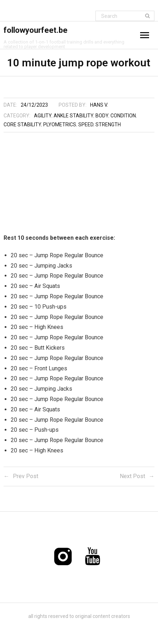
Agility (43, 116)
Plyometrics (60, 125)
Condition (123, 116)
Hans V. (99, 105)
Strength (108, 125)
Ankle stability (73, 116)
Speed (86, 125)
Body (102, 116)
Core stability (22, 125)
